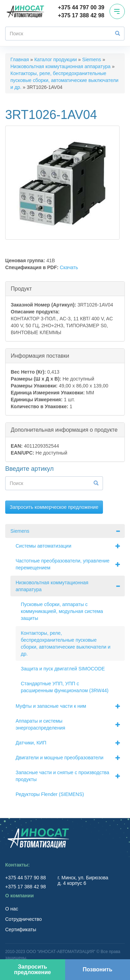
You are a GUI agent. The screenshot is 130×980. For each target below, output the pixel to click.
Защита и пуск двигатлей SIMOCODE (63, 669)
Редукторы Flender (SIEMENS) (50, 794)
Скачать (69, 267)
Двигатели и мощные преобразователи (70, 758)
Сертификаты (21, 929)
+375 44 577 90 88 (26, 878)
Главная (20, 59)
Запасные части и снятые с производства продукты (70, 776)
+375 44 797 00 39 (81, 7)
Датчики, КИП (70, 743)
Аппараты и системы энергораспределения (70, 724)
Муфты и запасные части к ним (70, 706)
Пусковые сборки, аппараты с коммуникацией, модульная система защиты (62, 611)
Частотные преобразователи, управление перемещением (70, 564)
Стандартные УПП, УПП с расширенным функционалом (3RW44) (65, 687)
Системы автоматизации (70, 546)
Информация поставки (40, 355)
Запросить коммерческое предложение (54, 507)
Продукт (21, 288)
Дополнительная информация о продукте (64, 429)
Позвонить (97, 969)
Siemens (92, 59)
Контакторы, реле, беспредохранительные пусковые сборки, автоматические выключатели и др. (64, 80)
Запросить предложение (33, 969)
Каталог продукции (56, 59)
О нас (12, 909)
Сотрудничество (23, 919)
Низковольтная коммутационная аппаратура (60, 66)
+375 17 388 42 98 (81, 15)
